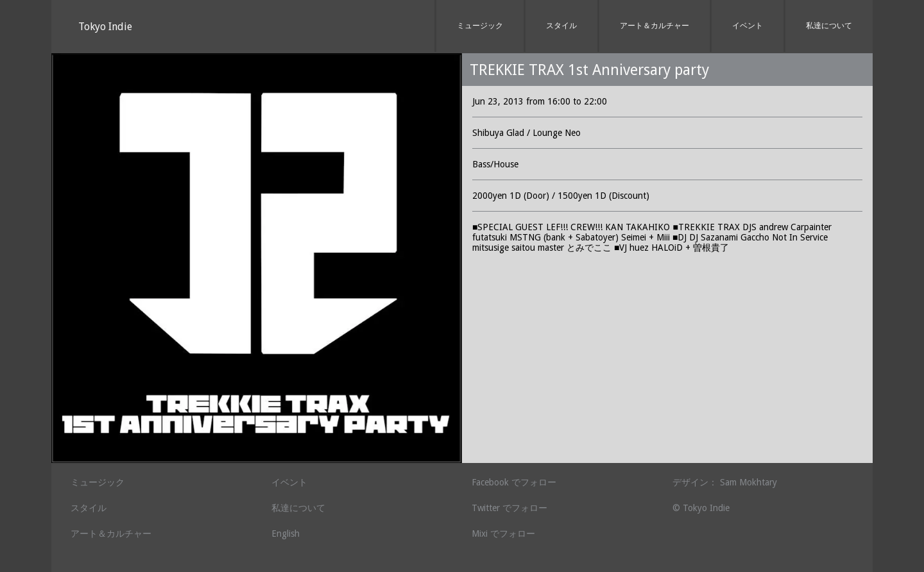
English (286, 534)
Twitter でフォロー (509, 508)
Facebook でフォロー (514, 482)
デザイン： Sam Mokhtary (725, 482)
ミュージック (480, 26)
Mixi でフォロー (503, 534)
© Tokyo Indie (701, 508)
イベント (748, 26)
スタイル (561, 26)
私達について (829, 26)
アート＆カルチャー (654, 26)
